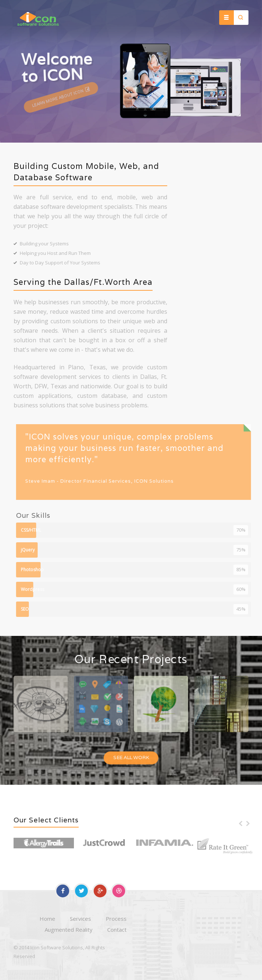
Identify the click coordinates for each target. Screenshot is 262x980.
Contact (117, 930)
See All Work (131, 759)
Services (81, 919)
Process (116, 919)
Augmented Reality (69, 930)
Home (47, 919)
